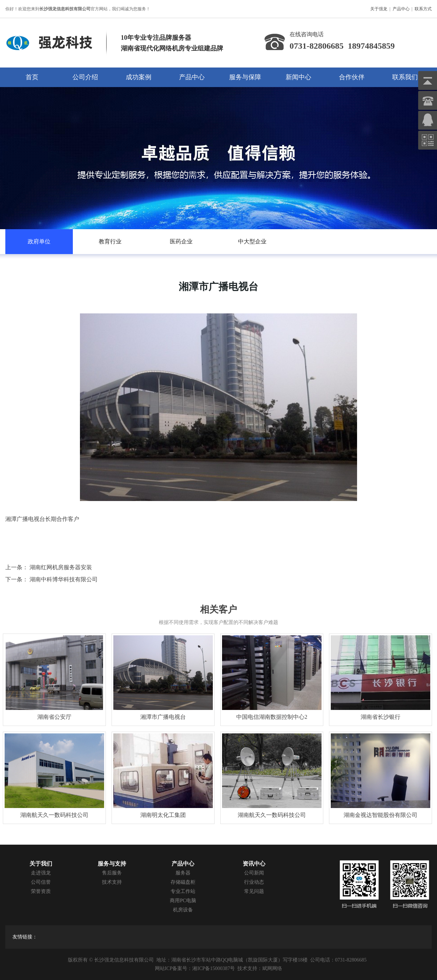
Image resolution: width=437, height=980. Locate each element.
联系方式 (423, 9)
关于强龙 (379, 9)
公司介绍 (85, 77)
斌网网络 (272, 968)
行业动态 (254, 882)
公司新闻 (254, 873)
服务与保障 (245, 77)
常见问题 (254, 891)
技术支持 (112, 882)
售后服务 (112, 873)
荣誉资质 (41, 891)
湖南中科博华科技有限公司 (64, 579)
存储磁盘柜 (183, 882)
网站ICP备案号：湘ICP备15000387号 (195, 968)
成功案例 (139, 77)
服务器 (183, 873)
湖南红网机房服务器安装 (61, 567)
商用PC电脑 (183, 901)
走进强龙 (41, 873)
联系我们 (405, 77)
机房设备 (183, 910)
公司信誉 (41, 882)
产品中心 (401, 9)
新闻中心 (298, 77)
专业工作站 (183, 891)
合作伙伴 (352, 77)
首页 (32, 77)
